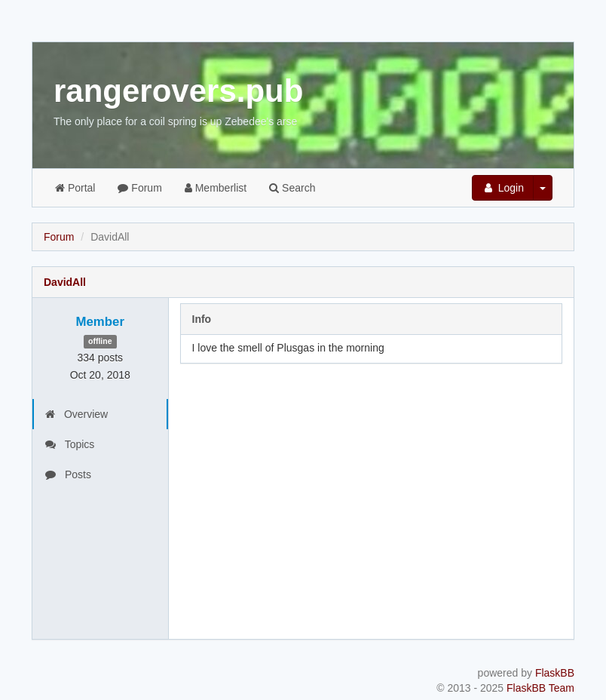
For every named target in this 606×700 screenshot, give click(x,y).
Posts (68, 474)
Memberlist (216, 188)
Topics (70, 444)
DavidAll (65, 282)
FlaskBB (555, 673)
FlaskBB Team (540, 688)
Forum (139, 188)
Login (503, 188)
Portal (75, 188)
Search (292, 188)
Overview (77, 414)
